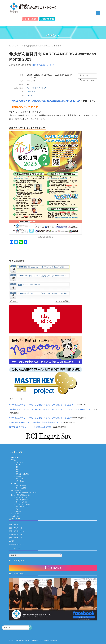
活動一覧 (18, 511)
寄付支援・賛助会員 (22, 474)
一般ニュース (14, 525)
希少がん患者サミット (23, 500)
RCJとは (14, 460)
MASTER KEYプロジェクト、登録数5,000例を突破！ (31, 427)
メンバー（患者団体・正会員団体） (27, 493)
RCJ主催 (31, 92)
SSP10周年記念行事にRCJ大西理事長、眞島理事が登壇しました (36, 422)
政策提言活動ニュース (17, 535)
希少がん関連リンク (22, 507)
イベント (18, 46)
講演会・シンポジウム (17, 545)
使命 (17, 467)
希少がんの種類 (21, 488)
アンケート (19, 509)
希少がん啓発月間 (21, 502)
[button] (87, 80)
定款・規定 (19, 479)
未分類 (11, 541)
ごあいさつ (19, 462)
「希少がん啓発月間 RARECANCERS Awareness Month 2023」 (45, 101)
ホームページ (15, 458)
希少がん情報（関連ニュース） (21, 495)
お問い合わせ (20, 481)
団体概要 (18, 476)
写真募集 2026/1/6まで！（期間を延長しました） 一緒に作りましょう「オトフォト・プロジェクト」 (51, 409)
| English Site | (15, 516)
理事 (17, 469)
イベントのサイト (36, 88)
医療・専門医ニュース (17, 531)
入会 (17, 472)
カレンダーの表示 (63, 301)
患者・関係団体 (16, 490)
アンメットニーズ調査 (23, 504)
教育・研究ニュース (16, 538)
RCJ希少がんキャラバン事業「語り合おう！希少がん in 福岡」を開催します (40, 418)
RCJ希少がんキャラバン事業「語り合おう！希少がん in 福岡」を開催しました (41, 405)
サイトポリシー (16, 514)
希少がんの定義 (21, 486)
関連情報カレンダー (22, 497)
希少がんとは (15, 483)
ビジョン (18, 465)
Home (11, 46)
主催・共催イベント (16, 528)
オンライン (32, 95)
